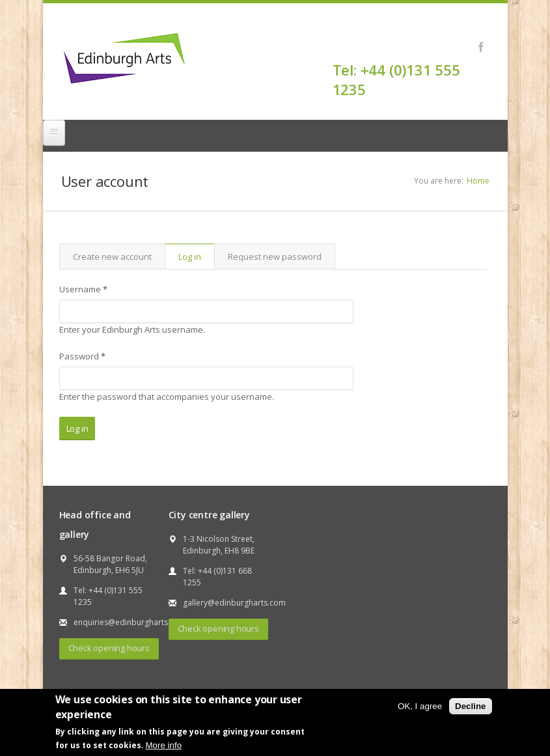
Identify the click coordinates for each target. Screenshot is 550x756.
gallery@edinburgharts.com (234, 603)
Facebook (481, 47)
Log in (196, 257)
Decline (470, 706)
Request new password (275, 257)
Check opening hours (109, 648)
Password (82, 356)
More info (164, 745)
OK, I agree (420, 706)
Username (83, 289)
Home (478, 181)
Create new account (112, 257)
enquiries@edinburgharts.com (130, 622)
